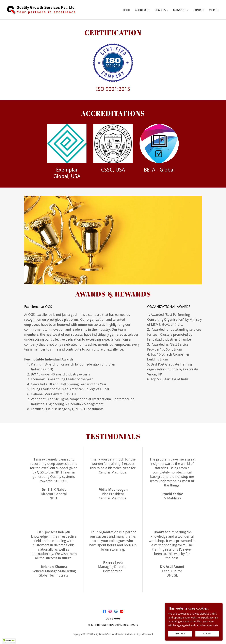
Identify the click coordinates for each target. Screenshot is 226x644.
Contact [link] (199, 10)
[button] (143, 10)
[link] (43, 9)
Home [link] (127, 10)
